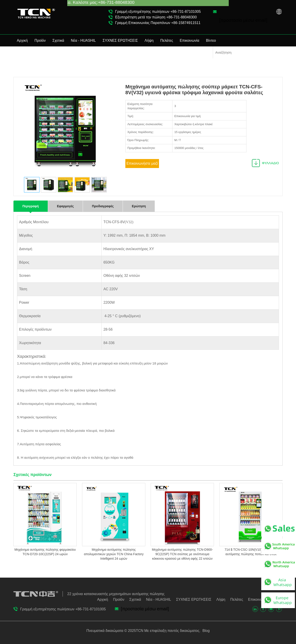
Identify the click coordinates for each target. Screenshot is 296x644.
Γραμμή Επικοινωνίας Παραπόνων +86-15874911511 (158, 23)
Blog (205, 631)
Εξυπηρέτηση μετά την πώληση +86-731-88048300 (156, 17)
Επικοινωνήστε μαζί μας (142, 165)
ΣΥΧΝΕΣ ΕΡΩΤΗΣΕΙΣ (120, 40)
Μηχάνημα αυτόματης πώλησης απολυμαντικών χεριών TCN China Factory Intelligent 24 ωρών (114, 554)
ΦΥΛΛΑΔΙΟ (270, 163)
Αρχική (22, 40)
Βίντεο (211, 40)
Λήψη (149, 40)
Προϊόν (40, 40)
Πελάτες (167, 40)
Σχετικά (58, 40)
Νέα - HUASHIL (83, 40)
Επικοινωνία (190, 40)
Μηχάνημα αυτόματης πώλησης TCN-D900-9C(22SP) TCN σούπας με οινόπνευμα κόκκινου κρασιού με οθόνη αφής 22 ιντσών (182, 554)
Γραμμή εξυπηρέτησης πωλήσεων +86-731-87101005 (158, 12)
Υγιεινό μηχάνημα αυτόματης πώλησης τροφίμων (246, 70)
